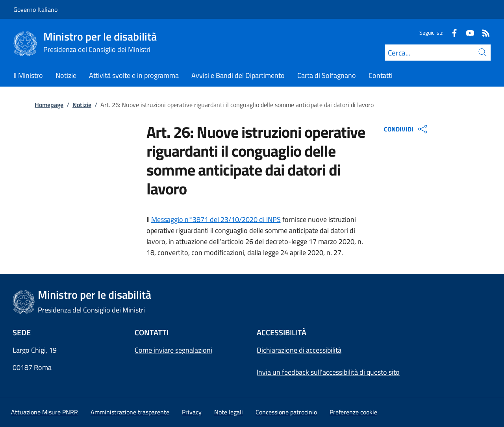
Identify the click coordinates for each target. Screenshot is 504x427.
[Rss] (483, 32)
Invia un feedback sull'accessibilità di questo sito (328, 372)
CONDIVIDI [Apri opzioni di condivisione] (407, 129)
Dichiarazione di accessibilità (299, 350)
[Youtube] (467, 32)
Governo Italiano (35, 9)
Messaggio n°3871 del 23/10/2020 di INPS (216, 219)
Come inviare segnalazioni (173, 350)
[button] (353, 412)
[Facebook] (451, 32)
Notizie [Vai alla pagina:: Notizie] (82, 105)
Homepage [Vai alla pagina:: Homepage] (49, 105)
